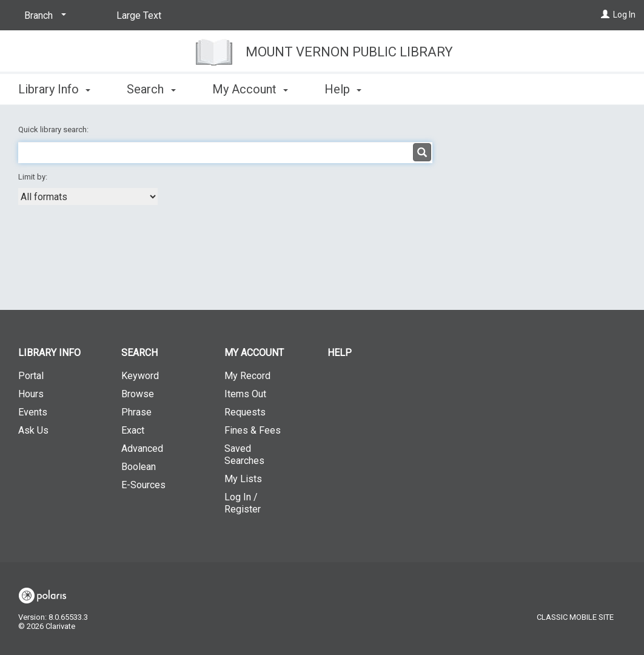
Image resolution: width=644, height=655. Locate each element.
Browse (138, 394)
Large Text (139, 15)
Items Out (245, 394)
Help (340, 353)
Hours (31, 394)
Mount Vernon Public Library (349, 52)
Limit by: (34, 177)
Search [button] (151, 89)
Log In (624, 15)
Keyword (140, 376)
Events (33, 412)
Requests (245, 412)
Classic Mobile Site (575, 617)
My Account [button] (250, 89)
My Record (247, 376)
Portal (31, 376)
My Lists (243, 479)
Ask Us (33, 430)
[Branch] (43, 16)
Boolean (139, 467)
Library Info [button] (54, 89)
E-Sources (143, 485)
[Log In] (605, 15)
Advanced (142, 448)
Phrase (136, 412)
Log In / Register (243, 503)
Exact (133, 430)
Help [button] (343, 89)
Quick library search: (54, 129)
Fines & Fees (253, 430)
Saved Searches (244, 455)
